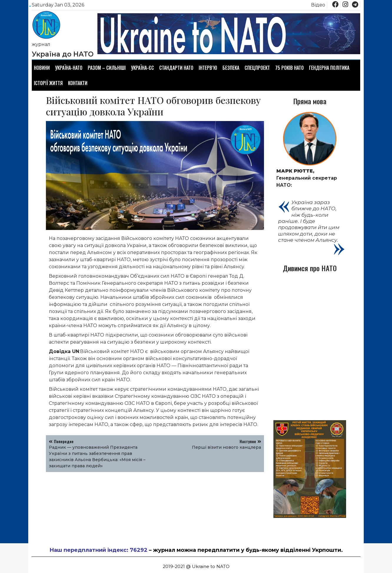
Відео (318, 5)
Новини (42, 68)
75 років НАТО (289, 68)
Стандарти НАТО (176, 68)
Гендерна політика (329, 68)
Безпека (231, 68)
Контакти (78, 83)
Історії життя (48, 83)
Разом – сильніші (107, 68)
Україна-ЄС (142, 68)
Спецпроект (257, 68)
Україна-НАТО (69, 68)
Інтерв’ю (208, 68)
